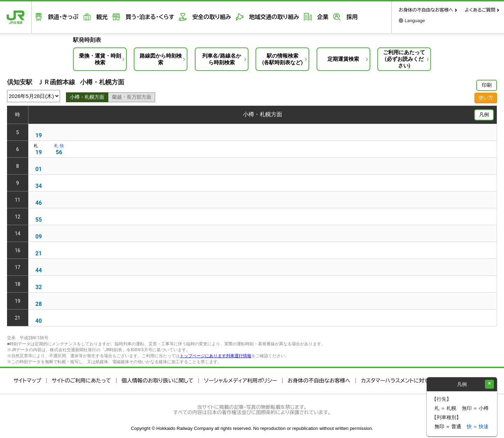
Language (415, 21)
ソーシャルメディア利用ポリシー (240, 381)
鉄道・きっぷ (60, 17)
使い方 (486, 98)
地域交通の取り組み (261, 17)
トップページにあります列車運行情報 (215, 356)
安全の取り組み (201, 17)
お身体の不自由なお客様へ (426, 10)
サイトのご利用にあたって (81, 381)
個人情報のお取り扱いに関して (157, 381)
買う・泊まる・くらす (142, 17)
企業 (307, 17)
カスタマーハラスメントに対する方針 (403, 381)
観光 (96, 17)
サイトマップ (27, 381)
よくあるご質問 (480, 10)
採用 (334, 17)
